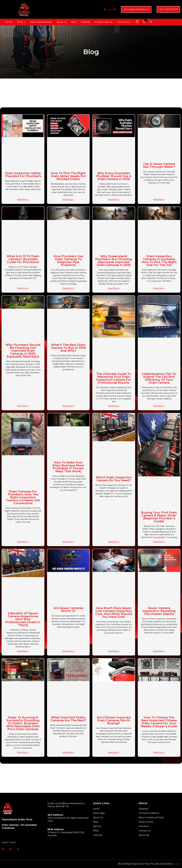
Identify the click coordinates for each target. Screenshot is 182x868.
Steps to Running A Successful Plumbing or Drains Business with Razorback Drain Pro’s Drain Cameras (23, 723)
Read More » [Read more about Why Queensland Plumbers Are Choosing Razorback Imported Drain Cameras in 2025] (114, 288)
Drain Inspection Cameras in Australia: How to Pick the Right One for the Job (159, 261)
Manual (97, 826)
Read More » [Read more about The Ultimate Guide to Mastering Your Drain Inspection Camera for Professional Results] (114, 406)
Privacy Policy (146, 822)
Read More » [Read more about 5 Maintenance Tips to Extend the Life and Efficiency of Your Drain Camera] (159, 406)
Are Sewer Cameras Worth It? (68, 610)
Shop (20, 22)
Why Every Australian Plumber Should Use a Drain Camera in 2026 (114, 176)
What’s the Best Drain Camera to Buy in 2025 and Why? (68, 348)
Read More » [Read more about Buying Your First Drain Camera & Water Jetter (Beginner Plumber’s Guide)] (159, 542)
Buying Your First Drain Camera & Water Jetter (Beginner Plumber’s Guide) (159, 517)
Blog (74, 22)
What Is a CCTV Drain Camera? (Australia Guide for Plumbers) (23, 259)
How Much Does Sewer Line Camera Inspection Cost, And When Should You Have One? (114, 612)
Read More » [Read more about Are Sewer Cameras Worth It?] (68, 651)
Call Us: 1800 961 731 (168, 9)
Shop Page (99, 813)
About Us (61, 22)
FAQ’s (96, 831)
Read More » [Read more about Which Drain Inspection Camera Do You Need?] (114, 542)
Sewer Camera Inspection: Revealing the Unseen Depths (159, 611)
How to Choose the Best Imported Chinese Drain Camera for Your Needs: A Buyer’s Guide (159, 722)
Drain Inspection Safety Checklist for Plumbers (23, 175)
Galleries (85, 22)
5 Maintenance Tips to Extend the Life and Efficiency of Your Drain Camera (159, 378)
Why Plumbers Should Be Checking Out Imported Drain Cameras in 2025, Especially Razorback (23, 351)
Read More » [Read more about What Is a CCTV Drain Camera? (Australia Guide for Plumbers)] (23, 288)
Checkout (144, 826)
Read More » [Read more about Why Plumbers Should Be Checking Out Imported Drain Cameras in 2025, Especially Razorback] (23, 406)
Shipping (143, 809)
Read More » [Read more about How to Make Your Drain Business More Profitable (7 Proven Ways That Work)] (68, 542)
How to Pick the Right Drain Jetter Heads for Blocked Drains (68, 176)
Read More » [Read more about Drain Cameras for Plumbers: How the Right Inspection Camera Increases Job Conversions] (23, 542)
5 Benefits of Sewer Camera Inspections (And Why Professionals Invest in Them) (23, 619)
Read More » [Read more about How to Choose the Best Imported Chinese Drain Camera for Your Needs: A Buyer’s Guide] (159, 752)
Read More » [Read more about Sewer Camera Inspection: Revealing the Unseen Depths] (159, 651)
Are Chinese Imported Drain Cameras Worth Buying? (114, 720)
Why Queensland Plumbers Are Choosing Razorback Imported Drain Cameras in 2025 (114, 261)
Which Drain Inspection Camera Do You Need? (114, 479)
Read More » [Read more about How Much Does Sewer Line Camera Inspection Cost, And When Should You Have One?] (114, 651)
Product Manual (104, 22)
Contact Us (123, 22)
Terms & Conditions (149, 813)
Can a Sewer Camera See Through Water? (159, 165)
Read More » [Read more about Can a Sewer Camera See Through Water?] (159, 199)
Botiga (177, 864)
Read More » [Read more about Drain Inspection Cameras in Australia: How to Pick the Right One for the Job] (159, 288)
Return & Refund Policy (151, 818)
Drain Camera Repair (41, 22)
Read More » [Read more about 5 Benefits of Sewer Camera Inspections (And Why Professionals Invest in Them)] (23, 651)
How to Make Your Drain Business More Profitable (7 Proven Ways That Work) (68, 467)
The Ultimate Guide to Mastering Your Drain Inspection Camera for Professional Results (114, 378)
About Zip (144, 835)
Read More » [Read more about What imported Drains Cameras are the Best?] (68, 752)
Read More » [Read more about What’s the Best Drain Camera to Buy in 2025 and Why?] (68, 406)
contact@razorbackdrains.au (136, 9)
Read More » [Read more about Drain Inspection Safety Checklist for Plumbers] (23, 199)
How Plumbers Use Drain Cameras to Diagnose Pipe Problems (68, 261)
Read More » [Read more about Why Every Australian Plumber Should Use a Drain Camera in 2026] (114, 199)
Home (9, 22)
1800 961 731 (62, 806)
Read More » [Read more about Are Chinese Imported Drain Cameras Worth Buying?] (114, 752)
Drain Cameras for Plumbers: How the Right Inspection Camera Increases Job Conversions (23, 497)
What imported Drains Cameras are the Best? (68, 719)
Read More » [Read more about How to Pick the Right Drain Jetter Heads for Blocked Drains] (68, 199)
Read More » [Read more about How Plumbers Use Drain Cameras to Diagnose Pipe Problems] (68, 288)
